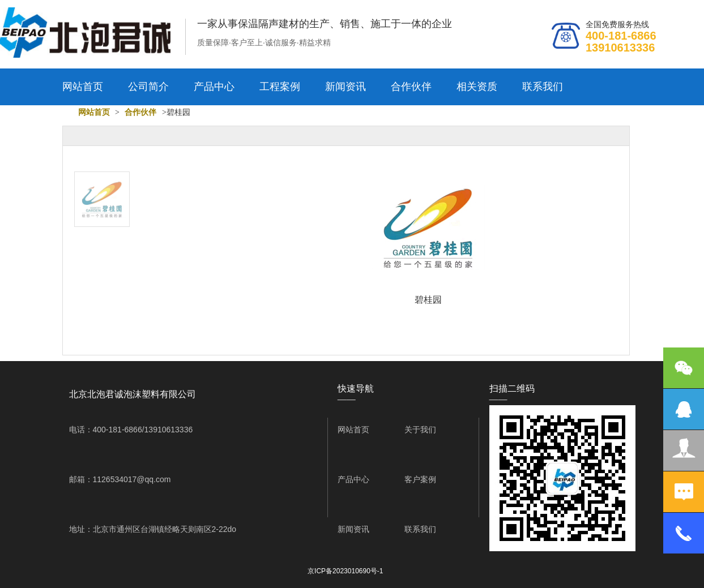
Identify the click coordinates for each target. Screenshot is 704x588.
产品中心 (214, 87)
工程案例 (280, 87)
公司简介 (148, 87)
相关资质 (477, 87)
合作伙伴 (411, 87)
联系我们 (543, 87)
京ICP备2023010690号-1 (345, 571)
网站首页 (83, 87)
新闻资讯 (345, 87)
